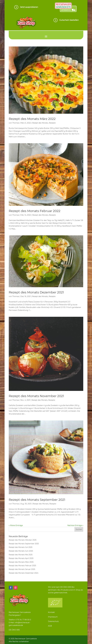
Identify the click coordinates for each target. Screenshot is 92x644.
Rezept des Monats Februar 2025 (22, 566)
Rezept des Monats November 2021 (36, 396)
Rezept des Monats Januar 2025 (22, 569)
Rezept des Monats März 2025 (21, 562)
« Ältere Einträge (16, 525)
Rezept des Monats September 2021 (37, 500)
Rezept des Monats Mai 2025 (21, 555)
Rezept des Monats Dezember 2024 (24, 573)
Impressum (53, 617)
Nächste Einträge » (75, 525)
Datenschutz (53, 621)
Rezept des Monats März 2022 (32, 119)
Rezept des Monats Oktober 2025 (23, 540)
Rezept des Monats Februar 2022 (35, 211)
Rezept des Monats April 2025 (21, 558)
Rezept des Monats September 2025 (24, 544)
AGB (50, 626)
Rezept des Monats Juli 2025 (21, 547)
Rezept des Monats (40, 123)
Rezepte (52, 123)
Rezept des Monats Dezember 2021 (36, 292)
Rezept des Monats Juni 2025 (21, 551)
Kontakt (51, 612)
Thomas (16, 123)
